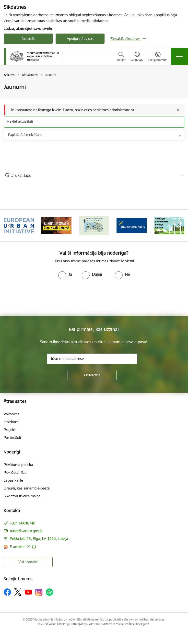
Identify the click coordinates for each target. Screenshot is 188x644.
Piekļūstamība (15, 472)
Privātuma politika (18, 465)
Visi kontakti (28, 562)
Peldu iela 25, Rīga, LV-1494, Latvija (39, 539)
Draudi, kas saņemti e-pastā (27, 488)
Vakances (12, 414)
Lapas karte (13, 480)
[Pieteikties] (92, 375)
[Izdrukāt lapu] (94, 175)
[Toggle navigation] (179, 57)
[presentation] (41, 298)
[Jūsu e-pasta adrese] (92, 359)
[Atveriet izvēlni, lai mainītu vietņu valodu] (137, 57)
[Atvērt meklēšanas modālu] (121, 57)
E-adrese (18, 547)
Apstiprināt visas (80, 39)
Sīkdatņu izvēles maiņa (22, 496)
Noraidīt (28, 39)
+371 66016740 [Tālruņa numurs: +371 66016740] (23, 523)
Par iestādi (12, 437)
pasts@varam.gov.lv (26, 531)
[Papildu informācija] (34, 547)
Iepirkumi (11, 422)
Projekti (10, 430)
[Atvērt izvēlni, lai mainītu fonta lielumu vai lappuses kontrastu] (158, 57)
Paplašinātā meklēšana (25, 135)
